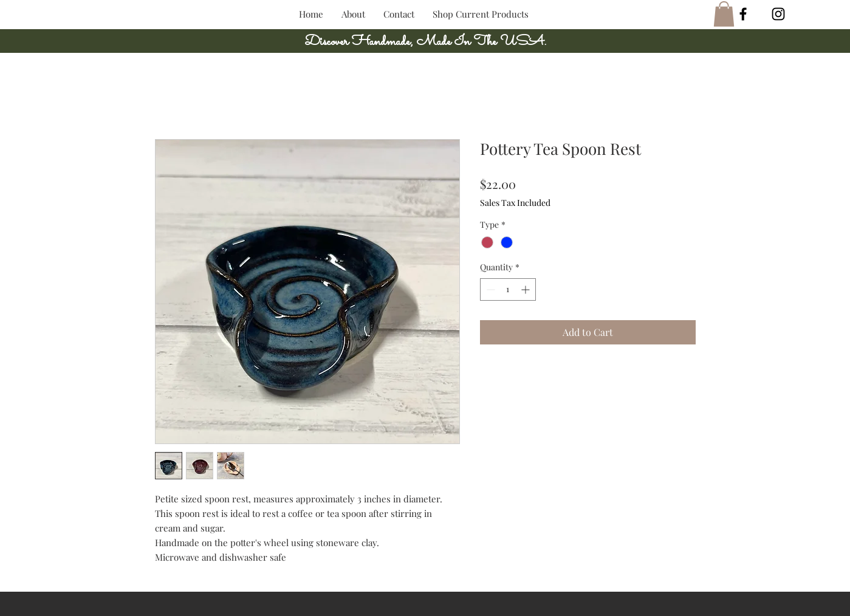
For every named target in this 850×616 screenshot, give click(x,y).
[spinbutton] (508, 289)
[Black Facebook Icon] (743, 14)
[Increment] (526, 289)
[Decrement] (489, 289)
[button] (724, 14)
